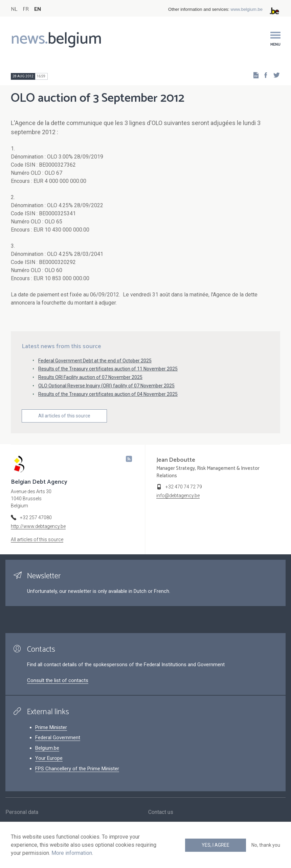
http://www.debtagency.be (38, 526)
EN (38, 9)
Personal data (22, 812)
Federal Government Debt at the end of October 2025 (95, 361)
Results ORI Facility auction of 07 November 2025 (90, 377)
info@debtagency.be (178, 496)
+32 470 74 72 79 (184, 487)
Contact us (161, 812)
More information (72, 853)
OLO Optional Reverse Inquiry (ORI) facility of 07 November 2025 (106, 386)
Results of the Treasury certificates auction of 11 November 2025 (108, 369)
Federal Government (58, 738)
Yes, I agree (216, 845)
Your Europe (49, 758)
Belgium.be (47, 748)
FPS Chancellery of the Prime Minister (77, 769)
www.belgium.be (247, 9)
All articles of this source (64, 416)
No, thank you (266, 845)
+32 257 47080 (36, 517)
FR (26, 9)
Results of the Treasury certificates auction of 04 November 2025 (108, 394)
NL (14, 9)
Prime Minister (51, 727)
